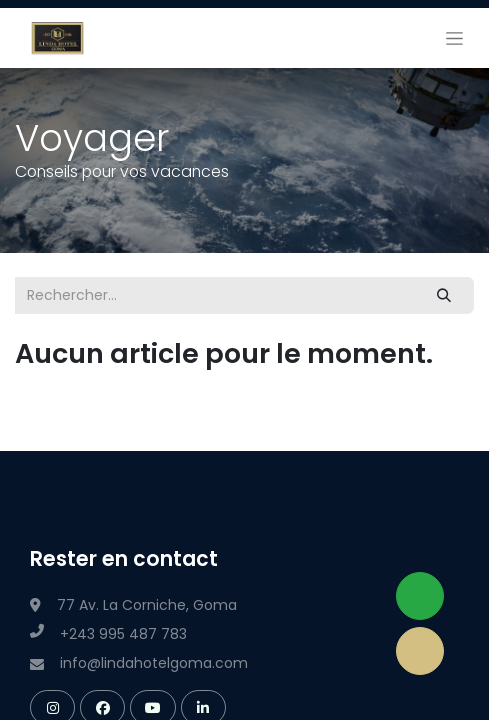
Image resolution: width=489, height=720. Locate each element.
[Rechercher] (444, 295)
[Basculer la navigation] (454, 38)
